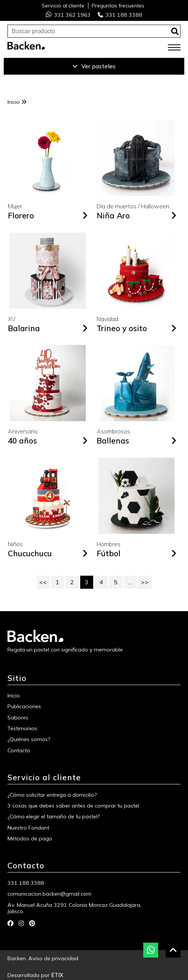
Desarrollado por (35, 975)
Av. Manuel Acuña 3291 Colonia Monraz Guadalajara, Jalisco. (74, 908)
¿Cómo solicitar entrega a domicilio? (52, 795)
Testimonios (22, 729)
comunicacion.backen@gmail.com (49, 894)
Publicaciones (24, 707)
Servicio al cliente (63, 6)
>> (145, 582)
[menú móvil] (174, 48)
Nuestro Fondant (28, 828)
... (130, 582)
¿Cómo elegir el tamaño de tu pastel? (54, 817)
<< (43, 582)
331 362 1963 (68, 15)
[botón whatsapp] (151, 950)
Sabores (18, 718)
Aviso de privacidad (53, 958)
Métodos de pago (30, 839)
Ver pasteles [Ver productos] (94, 66)
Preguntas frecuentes (118, 6)
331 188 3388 (120, 15)
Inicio (17, 102)
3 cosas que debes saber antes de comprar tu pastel (73, 806)
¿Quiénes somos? (29, 739)
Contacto (19, 751)
